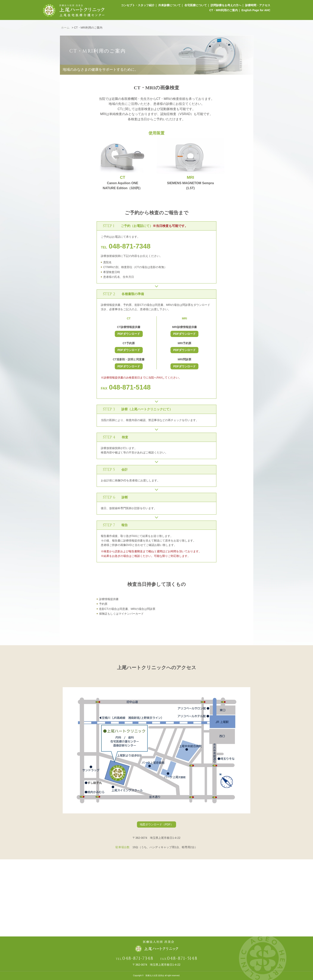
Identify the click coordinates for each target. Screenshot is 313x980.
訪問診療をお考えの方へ (225, 6)
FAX (126, 388)
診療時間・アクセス (258, 6)
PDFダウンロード (129, 334)
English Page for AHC (256, 12)
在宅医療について (194, 6)
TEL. (134, 959)
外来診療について (168, 6)
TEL (126, 247)
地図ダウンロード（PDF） (156, 824)
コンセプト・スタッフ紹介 (135, 6)
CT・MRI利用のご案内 (223, 12)
